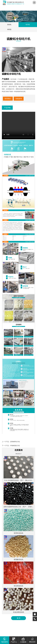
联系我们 (8, 99)
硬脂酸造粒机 (19, 559)
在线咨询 (19, 99)
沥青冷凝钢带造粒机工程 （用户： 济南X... (19, 507)
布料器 (9, 29)
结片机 (28, 25)
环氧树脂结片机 (15, 446)
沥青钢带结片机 (15, 442)
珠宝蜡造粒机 (19, 586)
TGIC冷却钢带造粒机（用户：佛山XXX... (19, 480)
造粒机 (9, 25)
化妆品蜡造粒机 (19, 612)
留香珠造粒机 (19, 533)
